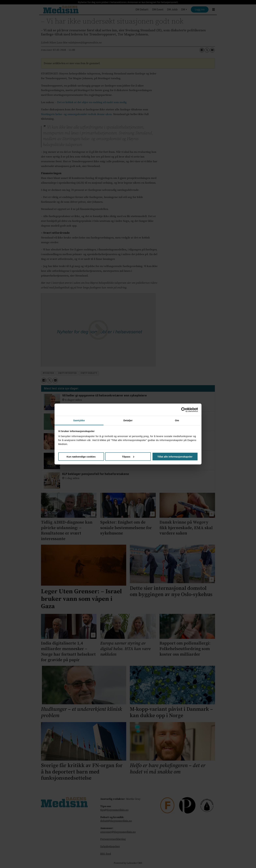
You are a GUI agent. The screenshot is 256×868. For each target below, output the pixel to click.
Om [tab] (177, 420)
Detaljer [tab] (128, 420)
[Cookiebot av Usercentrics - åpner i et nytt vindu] (184, 410)
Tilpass (128, 456)
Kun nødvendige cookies (81, 456)
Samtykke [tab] (79, 420)
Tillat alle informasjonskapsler (175, 456)
